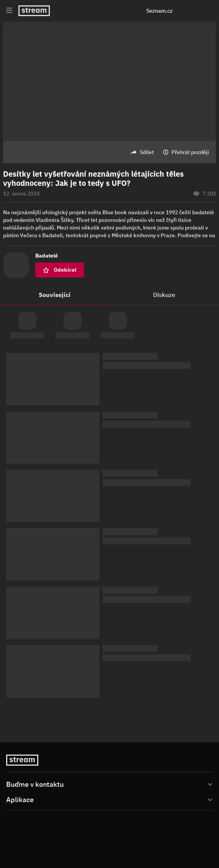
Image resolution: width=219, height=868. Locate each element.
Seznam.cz (159, 11)
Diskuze (164, 295)
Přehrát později (190, 152)
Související (55, 295)
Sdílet (147, 152)
